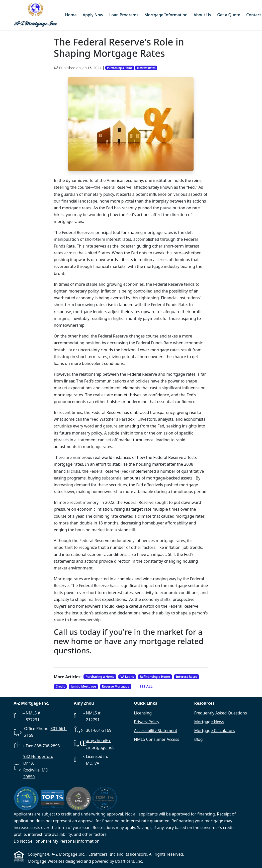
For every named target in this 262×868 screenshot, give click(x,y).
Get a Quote (229, 15)
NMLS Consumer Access (157, 739)
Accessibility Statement (156, 731)
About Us (202, 15)
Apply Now (93, 15)
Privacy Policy (147, 722)
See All (146, 686)
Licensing (143, 713)
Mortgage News (209, 722)
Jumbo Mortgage (83, 686)
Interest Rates (146, 68)
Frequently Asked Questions (221, 713)
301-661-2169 (99, 730)
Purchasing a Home (120, 68)
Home (71, 15)
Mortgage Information (166, 15)
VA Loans (127, 677)
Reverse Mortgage (115, 686)
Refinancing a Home (155, 677)
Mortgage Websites (47, 861)
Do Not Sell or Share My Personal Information (57, 841)
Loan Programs (124, 15)
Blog (199, 739)
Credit (60, 686)
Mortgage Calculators (215, 731)
